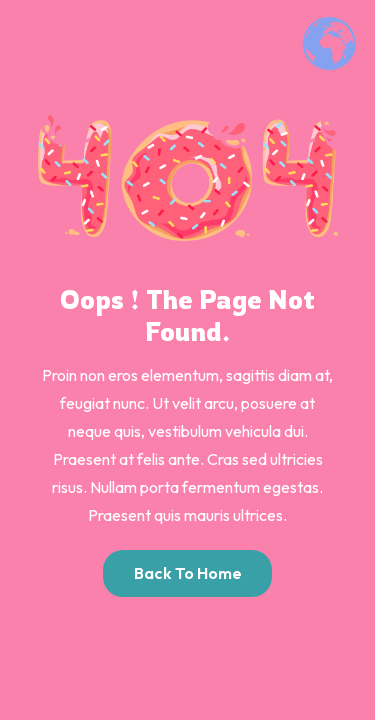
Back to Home (188, 573)
